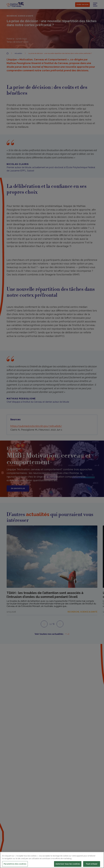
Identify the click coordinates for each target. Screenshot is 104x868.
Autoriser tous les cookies (68, 864)
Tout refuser (92, 864)
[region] (52, 860)
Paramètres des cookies (15, 864)
